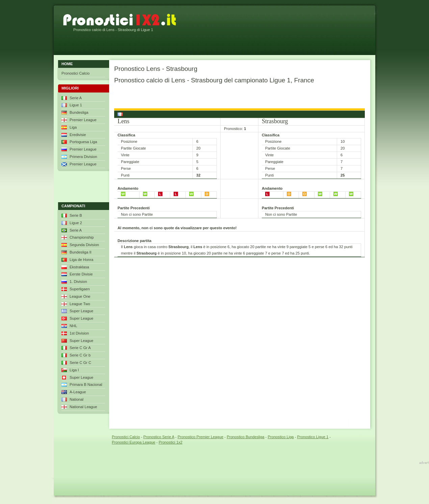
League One (80, 296)
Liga (73, 127)
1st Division (79, 333)
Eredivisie (78, 135)
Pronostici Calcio (75, 73)
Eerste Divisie (81, 274)
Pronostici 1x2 (171, 442)
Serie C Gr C (80, 363)
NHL (73, 326)
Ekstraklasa (79, 267)
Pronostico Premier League (201, 437)
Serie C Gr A (80, 348)
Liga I (74, 370)
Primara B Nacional (86, 384)
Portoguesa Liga (83, 142)
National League (83, 407)
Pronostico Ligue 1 (313, 437)
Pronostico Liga (281, 437)
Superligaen (80, 289)
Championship (82, 237)
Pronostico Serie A (159, 437)
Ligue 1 (76, 105)
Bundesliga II (81, 252)
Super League (81, 311)
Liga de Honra (81, 260)
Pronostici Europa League (134, 442)
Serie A (76, 98)
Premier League (83, 120)
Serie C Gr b (80, 355)
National (77, 399)
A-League (78, 392)
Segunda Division (84, 245)
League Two (80, 304)
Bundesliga (79, 112)
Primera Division (83, 157)
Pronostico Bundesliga (245, 437)
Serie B (76, 215)
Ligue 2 (76, 223)
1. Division (78, 282)
